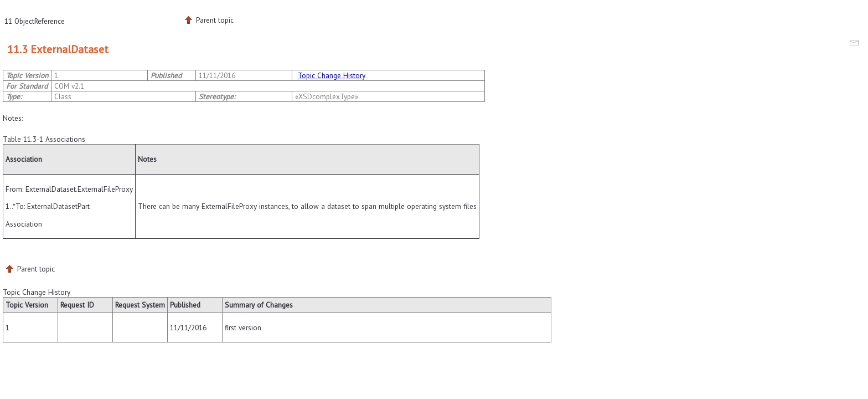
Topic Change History (332, 75)
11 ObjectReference (35, 21)
